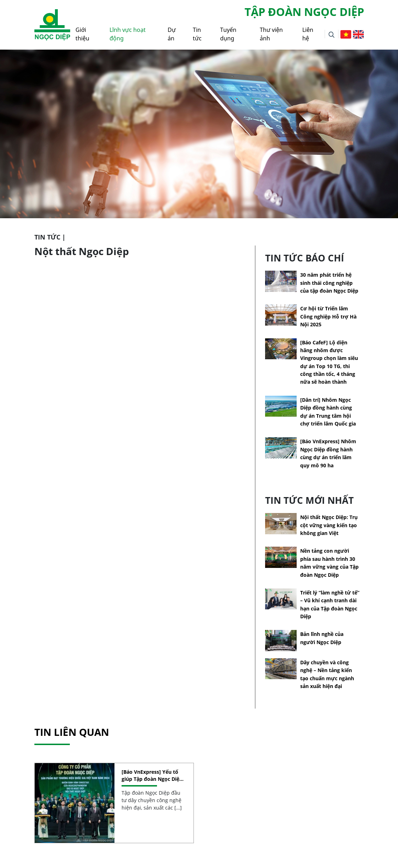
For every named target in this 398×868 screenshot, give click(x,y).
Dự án (172, 34)
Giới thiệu (82, 34)
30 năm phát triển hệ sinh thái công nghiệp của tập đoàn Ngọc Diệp (329, 283)
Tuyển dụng (228, 34)
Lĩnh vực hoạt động (128, 34)
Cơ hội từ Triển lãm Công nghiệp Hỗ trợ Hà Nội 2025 (328, 316)
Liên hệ (308, 34)
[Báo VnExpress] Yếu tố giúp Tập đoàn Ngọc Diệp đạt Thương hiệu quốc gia (153, 775)
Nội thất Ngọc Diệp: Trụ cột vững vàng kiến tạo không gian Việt (329, 525)
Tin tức (197, 34)
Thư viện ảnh (271, 34)
